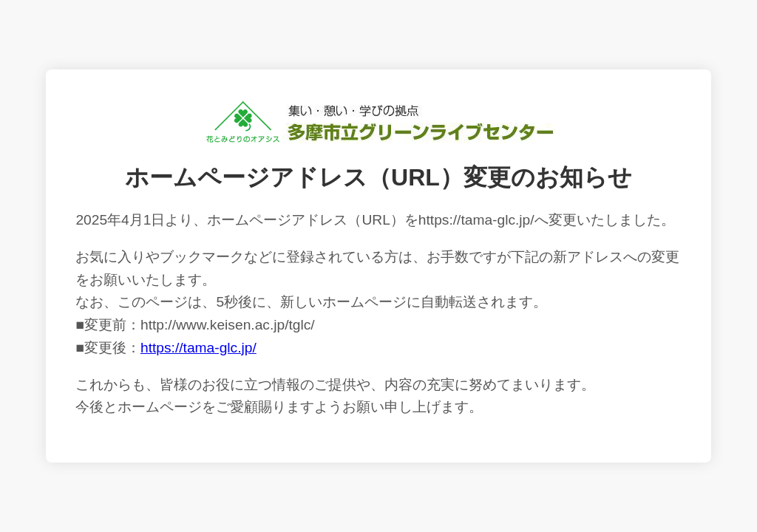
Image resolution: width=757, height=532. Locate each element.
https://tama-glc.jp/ (198, 348)
